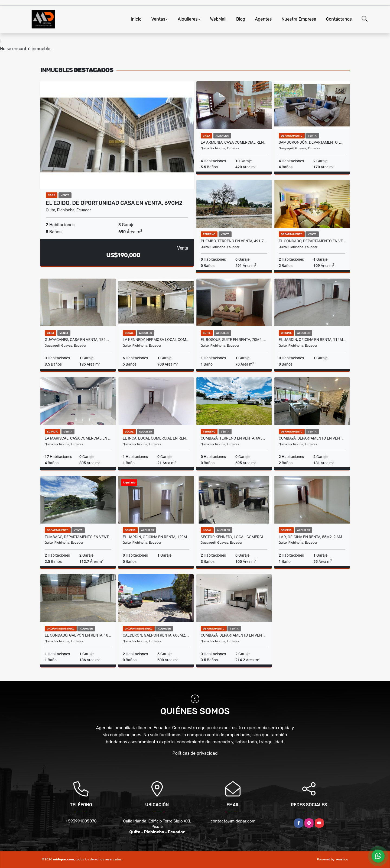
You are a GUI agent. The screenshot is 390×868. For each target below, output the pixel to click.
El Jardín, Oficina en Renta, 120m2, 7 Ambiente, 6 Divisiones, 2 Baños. (156, 537)
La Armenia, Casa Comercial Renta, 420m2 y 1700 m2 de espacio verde (234, 142)
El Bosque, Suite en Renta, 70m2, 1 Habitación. (234, 340)
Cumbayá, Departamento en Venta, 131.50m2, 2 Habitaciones (312, 438)
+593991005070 (81, 821)
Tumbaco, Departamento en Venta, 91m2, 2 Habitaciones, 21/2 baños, (78, 537)
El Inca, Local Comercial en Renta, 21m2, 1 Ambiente (156, 438)
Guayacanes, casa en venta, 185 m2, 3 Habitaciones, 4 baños (78, 340)
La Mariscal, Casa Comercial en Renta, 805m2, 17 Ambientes (78, 438)
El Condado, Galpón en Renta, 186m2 (78, 635)
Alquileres (188, 19)
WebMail (218, 19)
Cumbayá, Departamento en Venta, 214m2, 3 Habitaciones (234, 635)
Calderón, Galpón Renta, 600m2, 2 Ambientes (156, 635)
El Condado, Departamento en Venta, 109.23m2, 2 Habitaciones (312, 241)
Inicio (136, 19)
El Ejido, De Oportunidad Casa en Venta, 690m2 (114, 203)
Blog (241, 19)
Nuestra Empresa (299, 19)
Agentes (263, 19)
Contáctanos (339, 19)
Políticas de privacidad (195, 753)
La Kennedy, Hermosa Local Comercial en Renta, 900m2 (156, 340)
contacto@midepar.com (233, 821)
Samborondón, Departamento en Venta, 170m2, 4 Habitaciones (312, 142)
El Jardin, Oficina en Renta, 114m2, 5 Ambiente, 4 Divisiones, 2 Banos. (312, 340)
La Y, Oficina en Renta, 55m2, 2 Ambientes (312, 537)
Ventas (158, 19)
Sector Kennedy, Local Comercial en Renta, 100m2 (234, 537)
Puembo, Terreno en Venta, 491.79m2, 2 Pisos (234, 241)
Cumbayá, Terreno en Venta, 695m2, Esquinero (234, 438)
